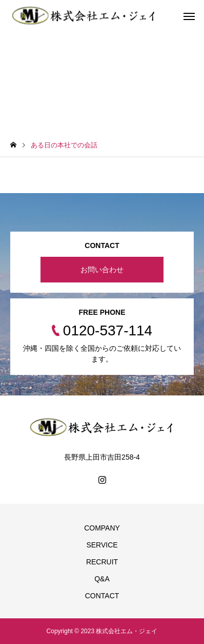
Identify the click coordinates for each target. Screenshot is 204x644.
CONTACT (102, 596)
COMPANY (102, 528)
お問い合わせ (102, 270)
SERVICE (102, 545)
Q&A (102, 579)
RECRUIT (102, 562)
